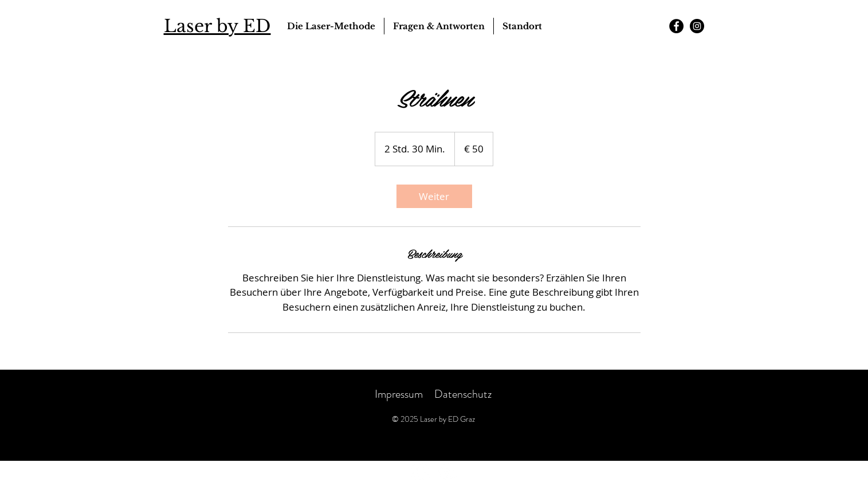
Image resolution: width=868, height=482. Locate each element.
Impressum (399, 394)
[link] (434, 196)
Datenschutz (464, 394)
